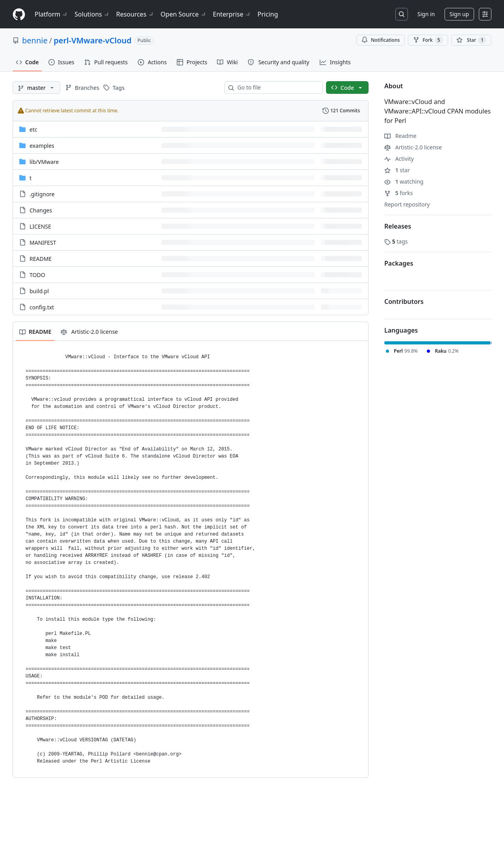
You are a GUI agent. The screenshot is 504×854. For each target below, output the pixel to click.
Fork (428, 40)
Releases (398, 226)
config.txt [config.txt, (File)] (42, 307)
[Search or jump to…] (402, 14)
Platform (51, 14)
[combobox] (277, 87)
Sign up (459, 14)
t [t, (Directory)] (31, 178)
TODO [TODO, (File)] (37, 275)
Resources (135, 14)
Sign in (426, 14)
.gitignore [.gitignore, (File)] (42, 194)
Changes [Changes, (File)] (41, 210)
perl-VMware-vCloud (93, 40)
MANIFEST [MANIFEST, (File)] (43, 243)
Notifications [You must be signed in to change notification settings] (381, 40)
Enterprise (232, 14)
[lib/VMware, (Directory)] (44, 162)
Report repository (407, 204)
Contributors (404, 301)
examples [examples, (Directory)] (42, 146)
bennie (35, 40)
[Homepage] (19, 14)
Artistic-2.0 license (413, 147)
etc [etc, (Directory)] (33, 129)
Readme (400, 136)
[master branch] (36, 87)
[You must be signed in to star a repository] (471, 40)
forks (399, 193)
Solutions (92, 14)
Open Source (184, 14)
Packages (399, 263)
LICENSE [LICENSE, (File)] (40, 226)
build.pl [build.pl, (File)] (39, 291)
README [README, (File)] (41, 259)
